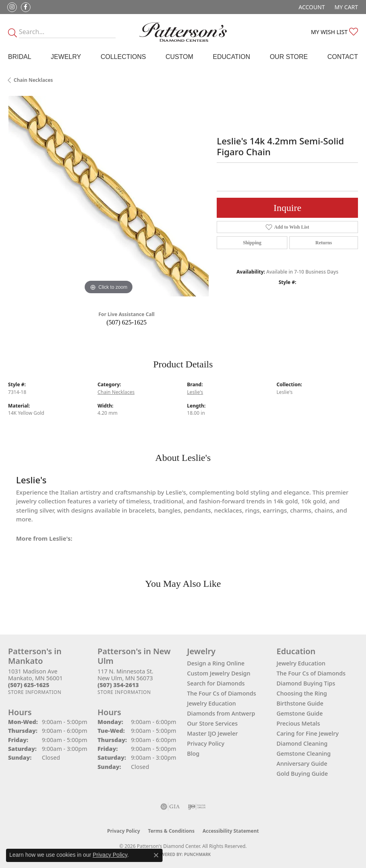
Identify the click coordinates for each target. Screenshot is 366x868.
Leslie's (195, 392)
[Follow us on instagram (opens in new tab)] (12, 7)
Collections (123, 57)
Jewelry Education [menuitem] (301, 663)
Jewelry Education (211, 703)
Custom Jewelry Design (219, 673)
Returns (324, 243)
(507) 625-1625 (126, 322)
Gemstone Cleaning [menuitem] (304, 753)
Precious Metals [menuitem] (298, 723)
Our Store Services (212, 723)
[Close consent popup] (156, 855)
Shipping (252, 243)
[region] (108, 196)
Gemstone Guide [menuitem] (300, 713)
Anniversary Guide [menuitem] (302, 764)
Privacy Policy (206, 743)
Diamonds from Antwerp (221, 713)
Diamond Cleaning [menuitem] (302, 743)
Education (231, 57)
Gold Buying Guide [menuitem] (302, 774)
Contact (343, 57)
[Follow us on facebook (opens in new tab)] (26, 7)
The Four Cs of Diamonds (222, 693)
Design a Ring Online (216, 663)
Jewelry (66, 57)
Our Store (289, 57)
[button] (311, 7)
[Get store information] (35, 692)
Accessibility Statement (231, 831)
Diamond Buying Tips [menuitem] (306, 683)
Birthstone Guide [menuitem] (300, 703)
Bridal (20, 57)
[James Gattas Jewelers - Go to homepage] (183, 32)
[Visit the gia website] (170, 807)
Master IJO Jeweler (212, 733)
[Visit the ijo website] (197, 807)
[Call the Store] (29, 685)
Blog (193, 753)
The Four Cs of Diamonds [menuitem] (311, 673)
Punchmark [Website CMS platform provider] (198, 854)
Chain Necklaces (33, 80)
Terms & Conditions (171, 831)
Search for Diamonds (216, 683)
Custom (179, 57)
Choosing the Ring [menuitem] (302, 693)
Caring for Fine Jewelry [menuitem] (308, 733)
